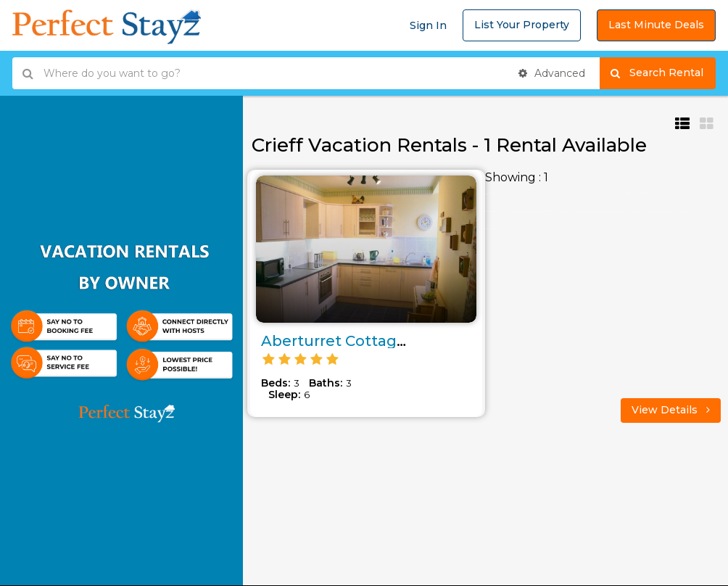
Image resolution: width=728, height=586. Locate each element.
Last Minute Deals (656, 25)
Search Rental (663, 73)
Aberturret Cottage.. (337, 341)
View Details (671, 410)
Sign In (428, 25)
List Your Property (522, 25)
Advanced (552, 73)
